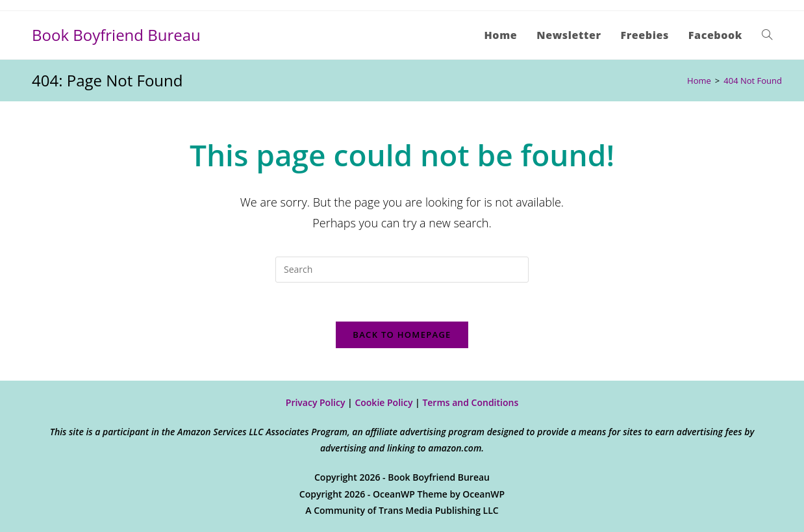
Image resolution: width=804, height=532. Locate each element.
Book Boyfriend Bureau (116, 35)
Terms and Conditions (470, 402)
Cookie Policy (383, 402)
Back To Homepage (402, 335)
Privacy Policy (316, 402)
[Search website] (767, 35)
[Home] (699, 81)
